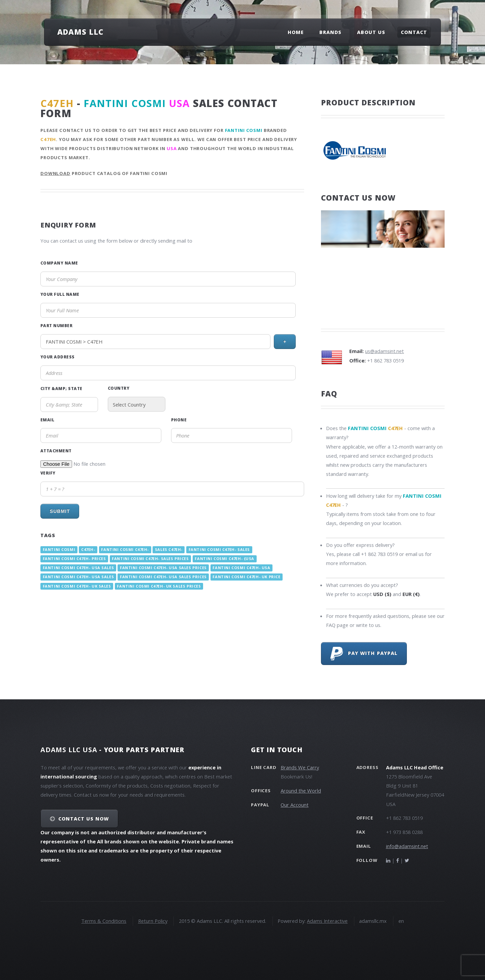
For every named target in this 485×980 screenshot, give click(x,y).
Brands (330, 32)
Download (55, 173)
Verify (48, 473)
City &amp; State (61, 388)
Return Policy (153, 921)
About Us (371, 32)
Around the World (301, 791)
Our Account (295, 805)
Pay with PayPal (364, 654)
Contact (414, 32)
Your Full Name (60, 294)
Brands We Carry (300, 767)
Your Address (58, 357)
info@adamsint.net (407, 846)
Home (296, 32)
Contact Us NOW (84, 819)
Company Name (59, 263)
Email (47, 420)
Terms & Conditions (104, 921)
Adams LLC (80, 32)
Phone (179, 420)
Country (119, 388)
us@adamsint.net (384, 351)
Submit (60, 511)
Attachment (56, 451)
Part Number (56, 325)
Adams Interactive (327, 921)
